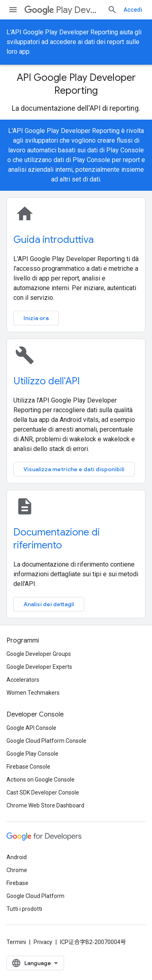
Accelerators (23, 680)
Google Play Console (32, 754)
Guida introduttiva (54, 240)
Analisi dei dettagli (49, 604)
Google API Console (31, 728)
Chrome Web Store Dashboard (45, 805)
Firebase (17, 883)
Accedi (133, 10)
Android (17, 857)
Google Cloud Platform (35, 896)
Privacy (43, 942)
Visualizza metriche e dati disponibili (74, 469)
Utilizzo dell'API (47, 381)
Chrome (17, 870)
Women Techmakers (33, 693)
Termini (16, 942)
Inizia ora (36, 318)
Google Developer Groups (39, 654)
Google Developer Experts (39, 667)
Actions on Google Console (41, 780)
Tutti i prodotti (24, 909)
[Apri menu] (13, 10)
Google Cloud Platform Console (46, 741)
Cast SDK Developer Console (43, 792)
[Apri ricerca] (112, 10)
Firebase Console (28, 767)
